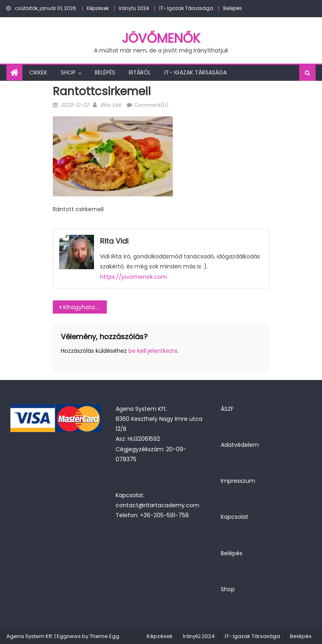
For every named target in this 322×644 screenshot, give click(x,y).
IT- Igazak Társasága (186, 8)
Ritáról (140, 72)
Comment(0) (151, 105)
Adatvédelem (240, 445)
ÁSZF (227, 409)
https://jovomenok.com (134, 277)
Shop (68, 72)
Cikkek (38, 72)
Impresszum (238, 481)
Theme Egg (104, 636)
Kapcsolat (235, 517)
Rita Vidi (111, 105)
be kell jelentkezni (153, 351)
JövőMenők (161, 38)
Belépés (233, 8)
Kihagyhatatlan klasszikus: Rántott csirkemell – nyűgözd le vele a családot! (85, 307)
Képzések (98, 8)
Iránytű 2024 (134, 8)
